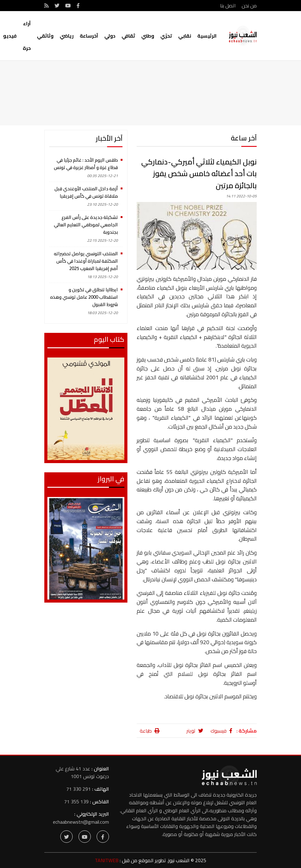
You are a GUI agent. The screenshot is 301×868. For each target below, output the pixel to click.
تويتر (195, 731)
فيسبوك (221, 731)
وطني (148, 36)
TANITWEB (107, 860)
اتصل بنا (228, 6)
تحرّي (166, 36)
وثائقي (45, 36)
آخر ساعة (244, 138)
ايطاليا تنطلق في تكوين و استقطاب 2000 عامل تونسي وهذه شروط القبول (84, 297)
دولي (110, 36)
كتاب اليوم (109, 339)
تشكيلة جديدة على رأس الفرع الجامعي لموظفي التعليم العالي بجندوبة (86, 225)
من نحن (249, 6)
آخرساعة (89, 36)
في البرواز (111, 479)
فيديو (10, 36)
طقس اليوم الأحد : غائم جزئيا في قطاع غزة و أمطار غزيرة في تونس (86, 164)
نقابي (185, 36)
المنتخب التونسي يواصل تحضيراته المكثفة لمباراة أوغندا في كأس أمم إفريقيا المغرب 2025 (86, 261)
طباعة (150, 731)
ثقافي (128, 36)
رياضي (67, 36)
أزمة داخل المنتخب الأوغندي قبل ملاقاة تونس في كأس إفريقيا (86, 192)
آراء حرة (27, 36)
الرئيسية (207, 36)
